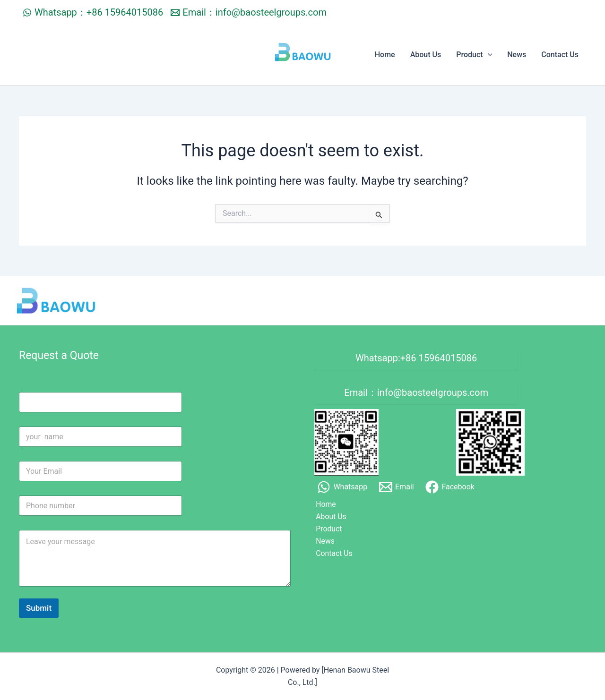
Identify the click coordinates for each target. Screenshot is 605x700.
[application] (488, 55)
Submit (39, 608)
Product (474, 55)
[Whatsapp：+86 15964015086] (93, 12)
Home (385, 55)
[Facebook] (450, 488)
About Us (426, 55)
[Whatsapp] (342, 488)
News (517, 55)
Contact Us (560, 55)
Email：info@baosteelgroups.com (416, 393)
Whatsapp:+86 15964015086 (416, 359)
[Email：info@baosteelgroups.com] (249, 12)
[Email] (397, 488)
